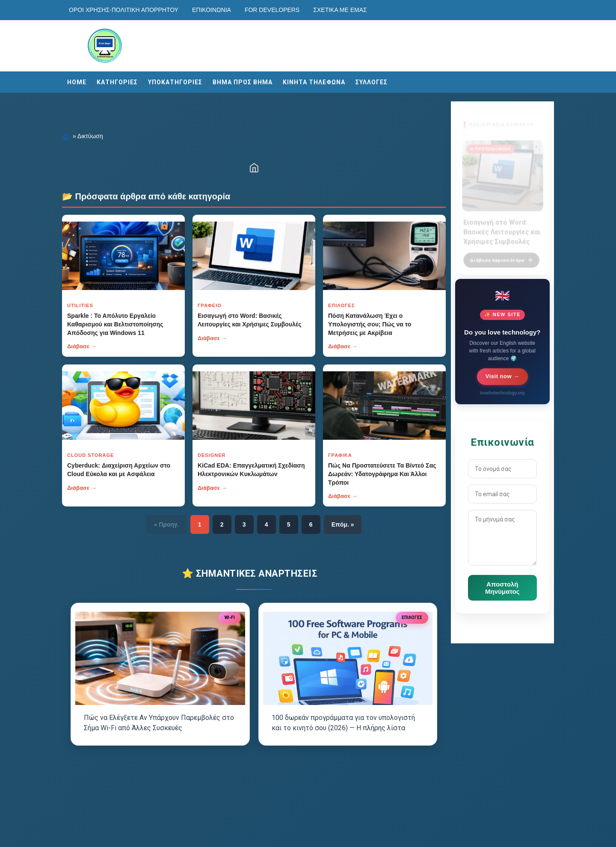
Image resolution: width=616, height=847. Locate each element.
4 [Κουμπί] (267, 524)
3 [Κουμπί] (244, 524)
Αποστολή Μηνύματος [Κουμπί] (502, 588)
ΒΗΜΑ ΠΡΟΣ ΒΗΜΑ (243, 82)
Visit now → (502, 376)
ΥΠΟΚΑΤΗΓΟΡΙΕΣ (175, 82)
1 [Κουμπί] (200, 524)
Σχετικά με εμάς (340, 10)
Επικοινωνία (212, 10)
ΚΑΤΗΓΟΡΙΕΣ (117, 82)
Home (77, 82)
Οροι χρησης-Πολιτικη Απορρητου (124, 10)
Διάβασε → (82, 346)
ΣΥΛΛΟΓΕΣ (372, 82)
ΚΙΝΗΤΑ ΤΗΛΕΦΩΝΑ (314, 82)
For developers (272, 10)
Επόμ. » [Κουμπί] (343, 524)
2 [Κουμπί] (222, 524)
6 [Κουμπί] (311, 524)
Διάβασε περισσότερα (501, 255)
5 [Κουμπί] (289, 524)
